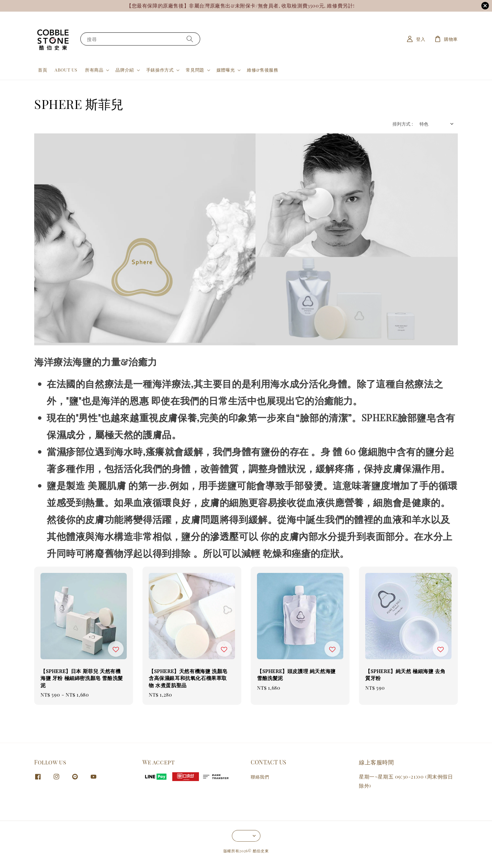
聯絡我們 (260, 777)
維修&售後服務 (262, 70)
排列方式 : (403, 124)
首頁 (43, 70)
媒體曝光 (226, 70)
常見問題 (195, 70)
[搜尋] (190, 39)
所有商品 (94, 70)
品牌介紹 (125, 70)
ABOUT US (66, 70)
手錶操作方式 (160, 70)
